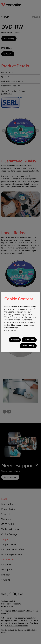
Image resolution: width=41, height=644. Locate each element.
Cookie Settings (28, 346)
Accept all (15, 340)
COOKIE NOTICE (11, 330)
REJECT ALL (29, 340)
